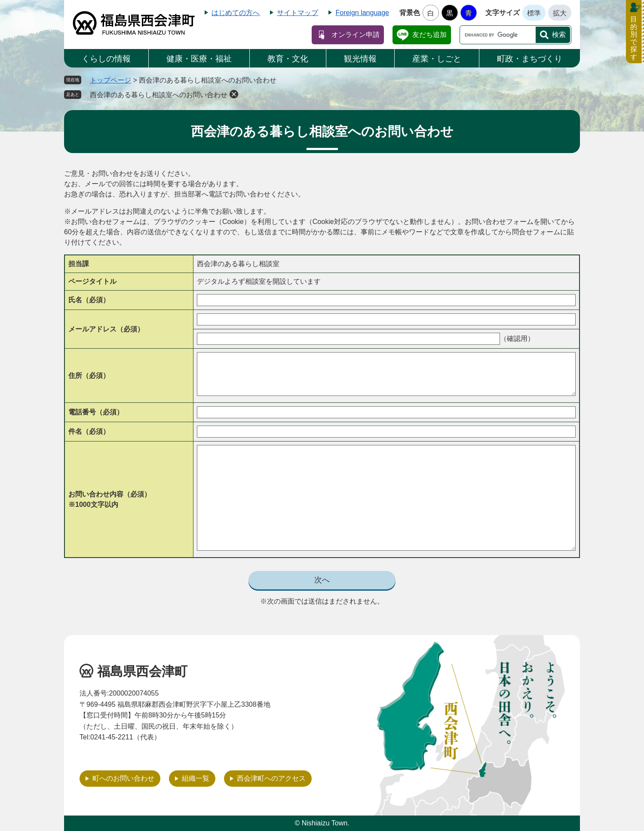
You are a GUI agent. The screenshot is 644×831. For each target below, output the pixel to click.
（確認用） (517, 339)
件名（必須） (89, 431)
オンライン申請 (356, 35)
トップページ (110, 80)
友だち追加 (429, 35)
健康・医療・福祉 (199, 59)
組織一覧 (196, 778)
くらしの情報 (106, 59)
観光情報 (360, 59)
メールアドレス (106, 329)
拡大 (560, 13)
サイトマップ (297, 13)
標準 (534, 13)
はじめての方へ (236, 13)
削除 (234, 94)
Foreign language (362, 13)
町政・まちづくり (530, 59)
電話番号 (96, 412)
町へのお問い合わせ (123, 778)
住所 (89, 376)
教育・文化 (288, 59)
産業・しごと (437, 59)
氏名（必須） (89, 300)
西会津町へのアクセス (271, 778)
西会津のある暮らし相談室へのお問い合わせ (159, 95)
